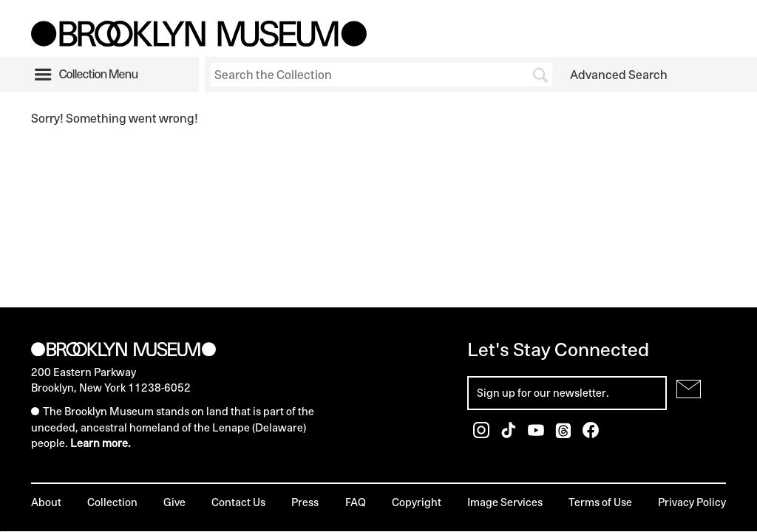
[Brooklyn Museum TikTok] (510, 434)
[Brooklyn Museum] (199, 42)
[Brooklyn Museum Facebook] (591, 434)
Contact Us (238, 502)
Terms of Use (600, 502)
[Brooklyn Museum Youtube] (537, 434)
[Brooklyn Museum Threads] (564, 434)
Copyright (417, 502)
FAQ (356, 502)
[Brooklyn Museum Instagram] (482, 434)
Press (305, 502)
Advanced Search (619, 75)
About (46, 502)
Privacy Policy (692, 502)
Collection (112, 502)
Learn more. (101, 443)
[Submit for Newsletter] (689, 389)
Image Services (505, 502)
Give (174, 502)
